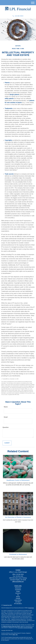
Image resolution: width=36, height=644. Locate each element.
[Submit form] (7, 443)
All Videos (18, 602)
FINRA (14, 635)
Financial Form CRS (7, 605)
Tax (18, 595)
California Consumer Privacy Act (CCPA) (11, 626)
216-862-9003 (18, 16)
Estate (18, 591)
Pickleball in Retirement (18, 554)
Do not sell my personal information (25, 628)
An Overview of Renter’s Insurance (18, 517)
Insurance (18, 593)
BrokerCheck (31, 608)
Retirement (18, 588)
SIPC (17, 635)
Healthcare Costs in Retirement (18, 480)
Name (6, 407)
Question (6, 427)
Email (6, 417)
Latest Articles (18, 600)
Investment (18, 590)
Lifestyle (18, 598)
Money (18, 597)
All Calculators (18, 604)
